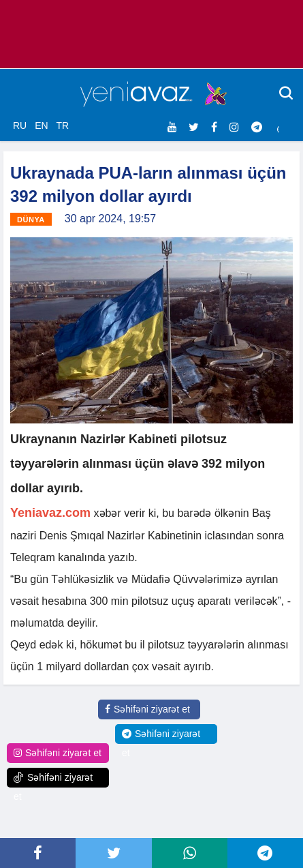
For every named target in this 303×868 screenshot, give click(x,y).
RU (20, 125)
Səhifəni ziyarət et (147, 709)
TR (62, 125)
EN (41, 125)
